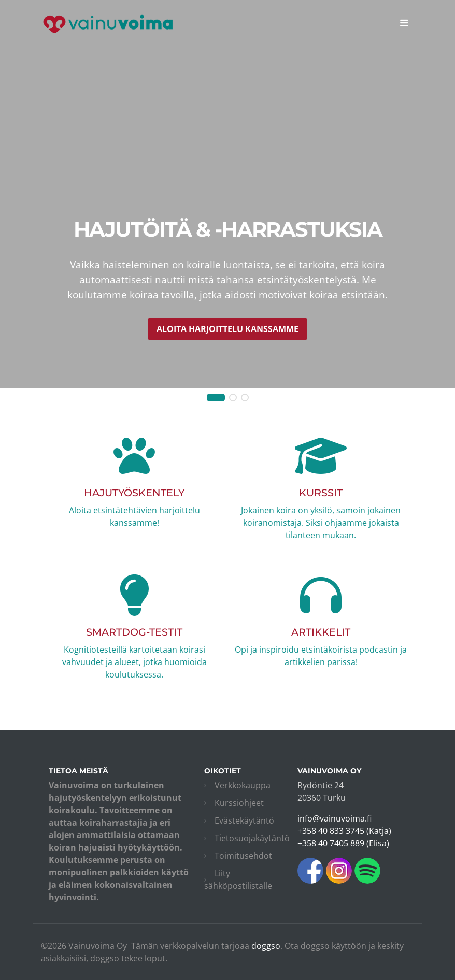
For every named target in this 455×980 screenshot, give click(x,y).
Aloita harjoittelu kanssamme (227, 329)
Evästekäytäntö (244, 820)
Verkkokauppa (243, 785)
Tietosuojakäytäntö (252, 838)
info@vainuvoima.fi (335, 818)
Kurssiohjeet (239, 803)
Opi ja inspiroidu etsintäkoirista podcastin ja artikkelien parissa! (321, 635)
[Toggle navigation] (404, 23)
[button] (216, 398)
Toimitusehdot (243, 856)
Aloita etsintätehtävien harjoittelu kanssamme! (134, 495)
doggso (266, 946)
